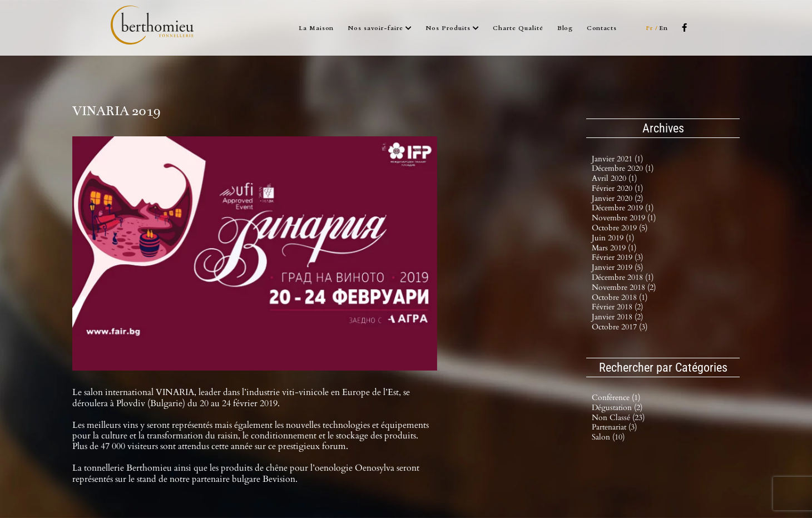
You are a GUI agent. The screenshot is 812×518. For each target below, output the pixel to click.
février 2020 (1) (617, 188)
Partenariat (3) (614, 428)
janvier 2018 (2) (617, 317)
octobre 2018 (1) (620, 297)
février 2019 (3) (617, 257)
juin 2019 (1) (613, 238)
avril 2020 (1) (614, 178)
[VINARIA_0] (255, 254)
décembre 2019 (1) (623, 208)
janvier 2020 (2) (617, 198)
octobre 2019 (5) (620, 228)
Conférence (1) (616, 398)
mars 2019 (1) (614, 248)
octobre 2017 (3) (620, 327)
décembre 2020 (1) (623, 168)
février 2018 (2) (617, 307)
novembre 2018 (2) (624, 287)
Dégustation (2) (617, 408)
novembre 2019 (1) (624, 218)
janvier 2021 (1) (617, 159)
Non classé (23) (618, 418)
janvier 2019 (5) (617, 267)
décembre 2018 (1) (623, 277)
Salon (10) (608, 438)
